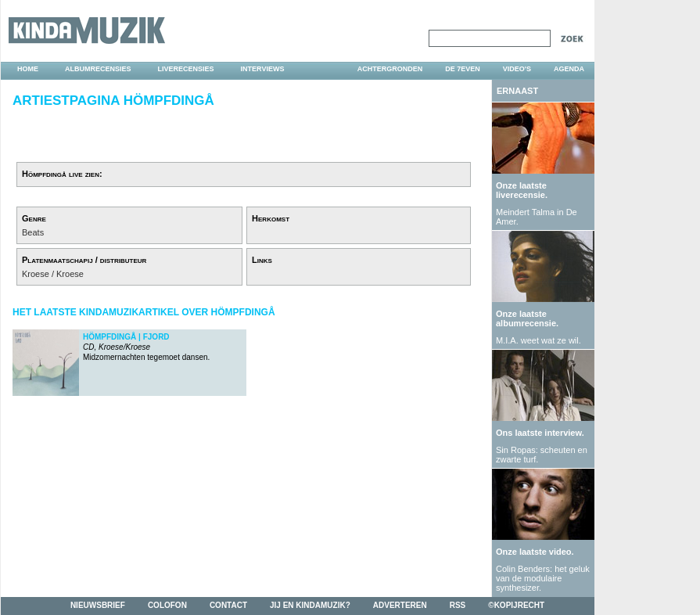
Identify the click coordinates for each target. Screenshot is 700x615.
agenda (569, 69)
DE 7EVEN (463, 69)
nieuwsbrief (98, 605)
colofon (167, 605)
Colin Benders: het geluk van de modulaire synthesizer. (543, 578)
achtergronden (390, 69)
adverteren (400, 605)
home (28, 69)
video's (517, 69)
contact (228, 605)
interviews (263, 69)
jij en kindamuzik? (310, 605)
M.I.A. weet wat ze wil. (538, 340)
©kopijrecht (516, 605)
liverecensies (186, 69)
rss (458, 605)
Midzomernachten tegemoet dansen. (146, 347)
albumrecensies (98, 69)
